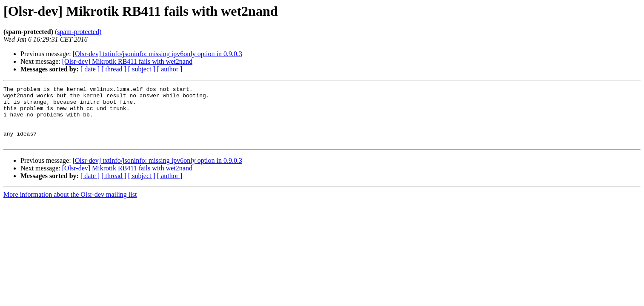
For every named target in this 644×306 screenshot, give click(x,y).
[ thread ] (114, 69)
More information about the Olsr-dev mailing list (70, 206)
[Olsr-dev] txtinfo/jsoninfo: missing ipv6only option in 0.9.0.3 (157, 54)
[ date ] (90, 69)
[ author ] (170, 69)
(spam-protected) (78, 32)
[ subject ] (142, 69)
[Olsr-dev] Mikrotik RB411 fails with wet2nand (127, 61)
